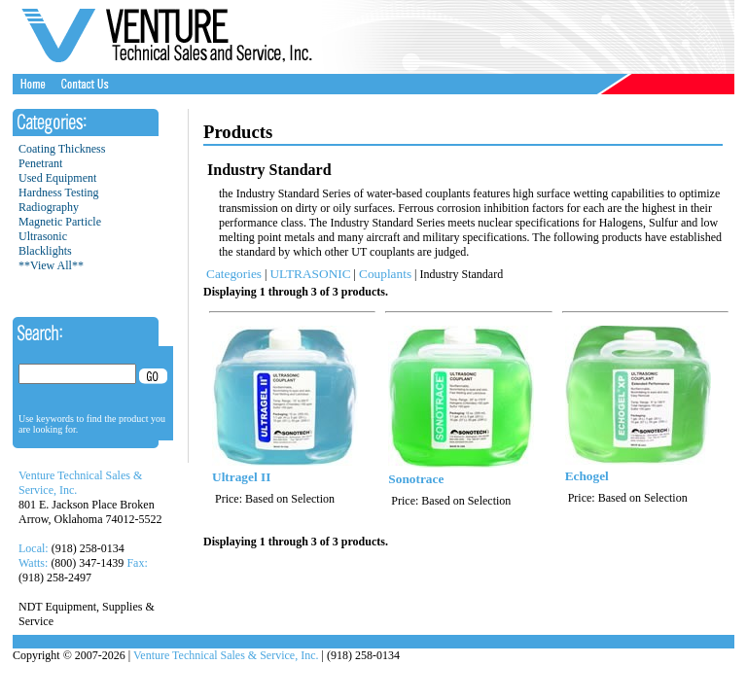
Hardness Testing (59, 192)
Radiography (49, 207)
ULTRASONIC (310, 274)
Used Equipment (57, 178)
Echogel (587, 476)
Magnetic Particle (60, 222)
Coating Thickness (62, 149)
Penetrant (40, 163)
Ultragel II (241, 477)
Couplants (385, 274)
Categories (234, 274)
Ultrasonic (43, 236)
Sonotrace (416, 479)
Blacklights (45, 251)
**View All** (51, 265)
